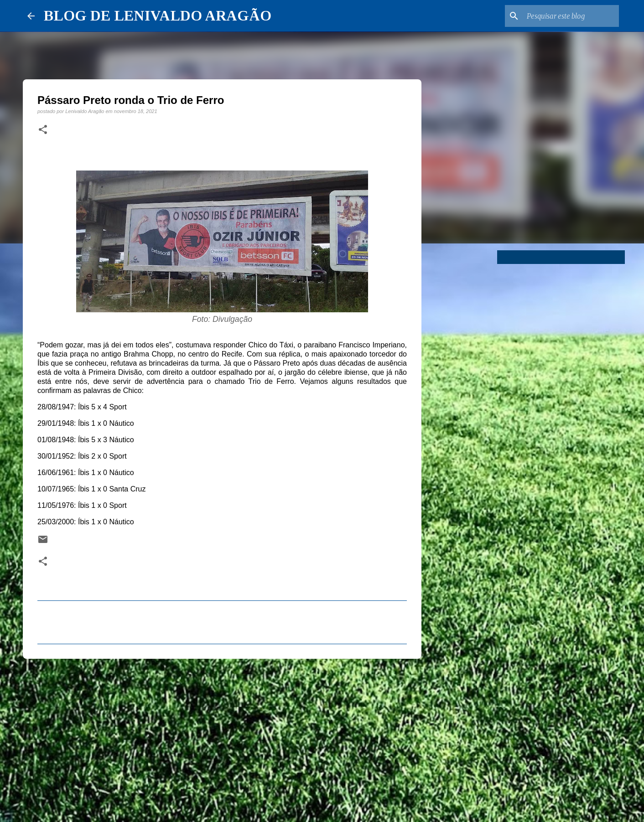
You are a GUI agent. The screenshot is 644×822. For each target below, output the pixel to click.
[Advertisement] (222, 736)
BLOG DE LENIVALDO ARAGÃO (158, 16)
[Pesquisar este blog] (571, 16)
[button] (43, 130)
